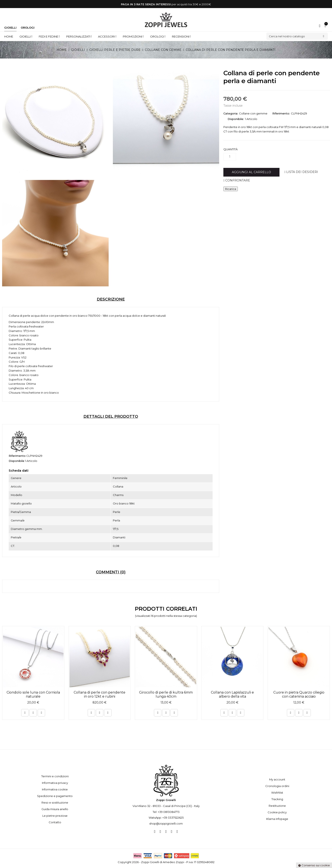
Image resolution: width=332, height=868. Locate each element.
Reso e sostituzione (55, 803)
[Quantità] (230, 157)
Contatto (55, 822)
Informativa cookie (55, 789)
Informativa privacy (55, 783)
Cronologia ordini (277, 786)
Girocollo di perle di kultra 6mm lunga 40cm (166, 694)
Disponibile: (236, 119)
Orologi (28, 28)
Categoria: (231, 113)
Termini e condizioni (55, 776)
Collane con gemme (253, 113)
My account (277, 779)
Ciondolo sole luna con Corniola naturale (33, 694)
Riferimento (17, 456)
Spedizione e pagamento (55, 796)
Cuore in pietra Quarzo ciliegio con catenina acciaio (299, 694)
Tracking (277, 799)
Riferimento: (281, 113)
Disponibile (17, 461)
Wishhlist (277, 793)
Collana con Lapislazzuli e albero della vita (232, 694)
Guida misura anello (55, 809)
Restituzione (277, 806)
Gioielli (10, 28)
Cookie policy (277, 812)
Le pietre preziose (55, 816)
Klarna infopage (277, 819)
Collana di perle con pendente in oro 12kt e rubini (100, 694)
